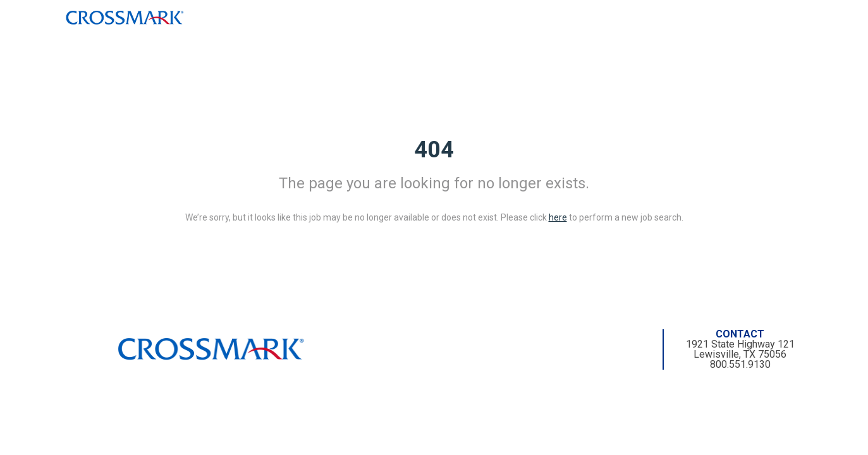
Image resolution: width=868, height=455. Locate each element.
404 (434, 150)
